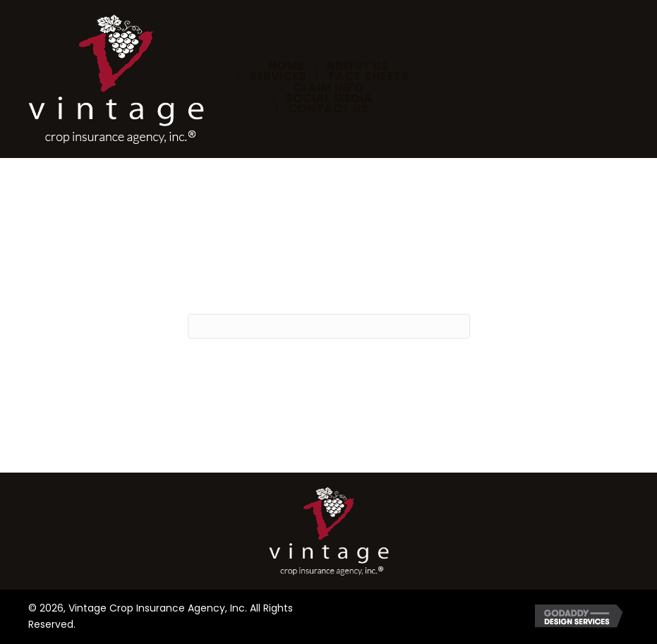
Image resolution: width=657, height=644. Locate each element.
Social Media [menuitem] (329, 98)
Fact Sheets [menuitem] (368, 77)
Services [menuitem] (278, 77)
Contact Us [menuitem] (328, 109)
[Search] (329, 326)
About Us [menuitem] (357, 66)
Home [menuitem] (286, 66)
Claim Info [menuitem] (328, 88)
